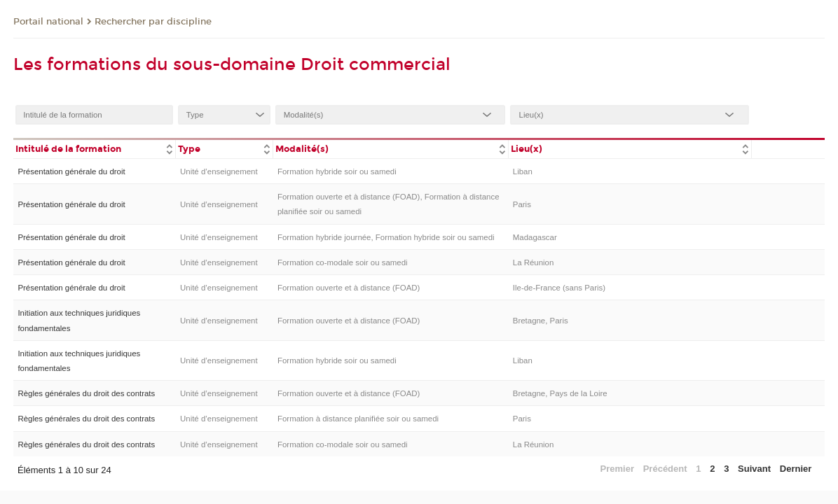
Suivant (754, 469)
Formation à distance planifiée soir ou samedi (358, 419)
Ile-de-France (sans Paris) (559, 288)
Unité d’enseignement (219, 171)
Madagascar (535, 237)
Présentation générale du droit (71, 171)
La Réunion (534, 262)
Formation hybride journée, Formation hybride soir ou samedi (386, 237)
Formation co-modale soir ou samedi (343, 262)
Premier (617, 469)
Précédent (665, 469)
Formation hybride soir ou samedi (337, 171)
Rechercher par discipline (153, 22)
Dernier (796, 469)
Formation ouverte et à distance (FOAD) (349, 288)
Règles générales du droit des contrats (86, 393)
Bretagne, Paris (541, 321)
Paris (522, 204)
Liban (523, 171)
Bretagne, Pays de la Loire (560, 393)
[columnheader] (95, 148)
